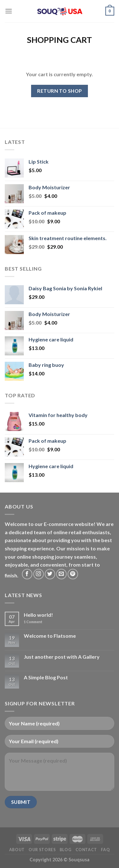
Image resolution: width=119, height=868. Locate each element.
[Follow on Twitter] (50, 574)
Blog (66, 850)
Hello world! (38, 615)
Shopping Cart (60, 40)
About (17, 850)
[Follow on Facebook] (27, 574)
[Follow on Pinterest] (73, 574)
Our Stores (42, 850)
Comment (33, 622)
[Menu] (9, 11)
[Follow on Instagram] (39, 574)
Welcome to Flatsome (50, 636)
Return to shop (60, 91)
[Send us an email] (61, 574)
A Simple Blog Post (46, 677)
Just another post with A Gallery (62, 657)
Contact (86, 850)
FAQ (105, 850)
